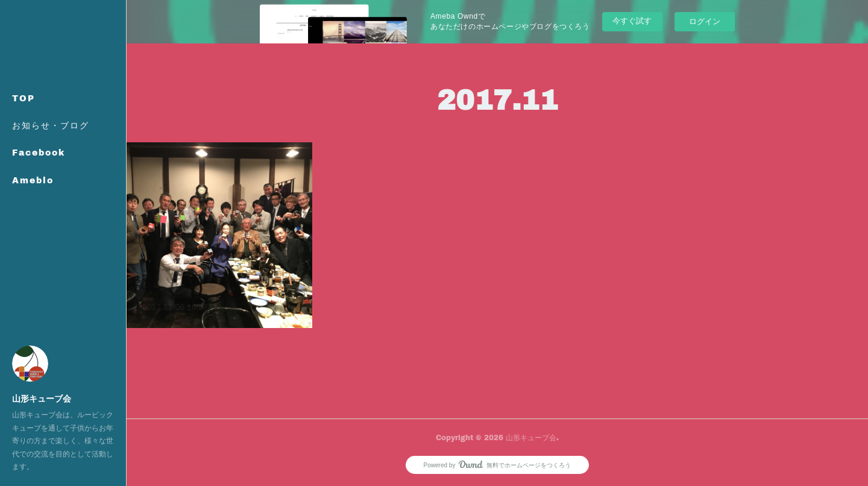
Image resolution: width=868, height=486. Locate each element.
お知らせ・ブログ (51, 125)
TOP (24, 98)
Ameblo (33, 180)
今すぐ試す (632, 21)
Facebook (39, 152)
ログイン (705, 21)
